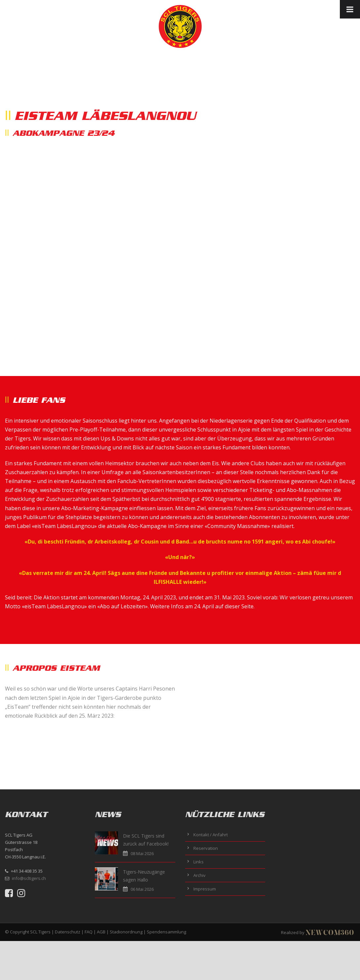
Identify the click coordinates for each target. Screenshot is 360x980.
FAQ (89, 932)
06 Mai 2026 (142, 889)
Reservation (206, 848)
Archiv (200, 875)
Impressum (205, 889)
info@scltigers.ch (29, 878)
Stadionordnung (126, 932)
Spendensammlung (166, 932)
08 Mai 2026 (142, 853)
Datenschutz (68, 932)
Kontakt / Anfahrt (211, 835)
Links (199, 862)
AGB (101, 932)
